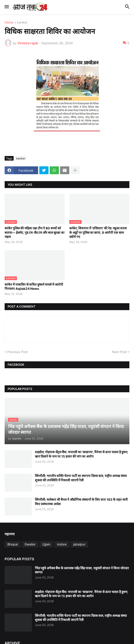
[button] (6, 7)
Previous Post (17, 352)
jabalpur (79, 544)
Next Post (119, 352)
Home (9, 22)
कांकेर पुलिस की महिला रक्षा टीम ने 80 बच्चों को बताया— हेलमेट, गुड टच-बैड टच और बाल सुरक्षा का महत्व (35, 232)
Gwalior (30, 544)
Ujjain (46, 544)
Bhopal (13, 544)
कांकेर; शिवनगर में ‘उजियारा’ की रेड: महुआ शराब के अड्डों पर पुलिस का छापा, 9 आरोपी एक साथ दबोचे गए (98, 232)
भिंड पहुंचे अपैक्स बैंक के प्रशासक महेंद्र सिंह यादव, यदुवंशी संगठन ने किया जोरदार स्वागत (82, 570)
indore (62, 544)
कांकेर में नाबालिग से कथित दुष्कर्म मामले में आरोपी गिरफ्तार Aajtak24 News (34, 286)
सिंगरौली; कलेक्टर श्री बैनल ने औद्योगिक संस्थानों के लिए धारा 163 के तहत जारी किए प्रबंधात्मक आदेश (81, 502)
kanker (22, 22)
